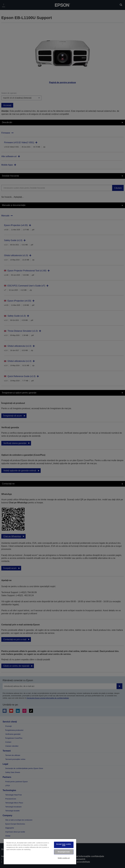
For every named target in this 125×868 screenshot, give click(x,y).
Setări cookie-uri (64, 858)
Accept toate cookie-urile (64, 845)
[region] (40, 852)
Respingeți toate (64, 852)
